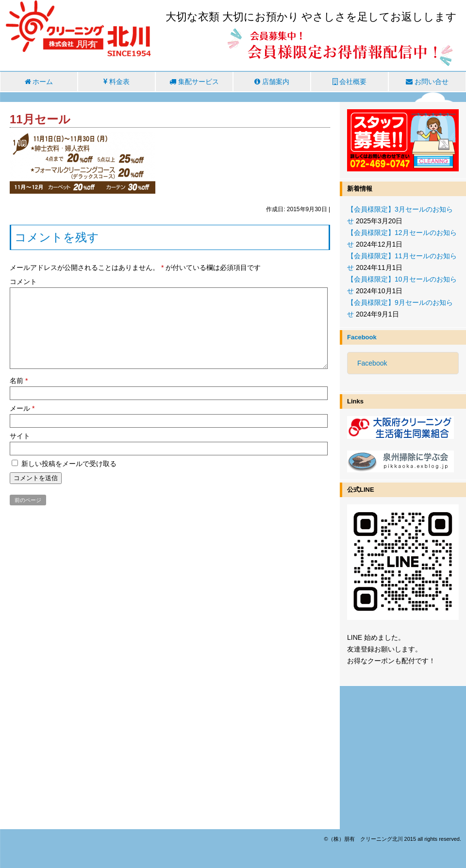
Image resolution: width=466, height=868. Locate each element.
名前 (19, 381)
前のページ (28, 500)
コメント (23, 282)
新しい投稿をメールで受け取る (69, 464)
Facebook (362, 337)
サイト (20, 436)
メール (22, 408)
